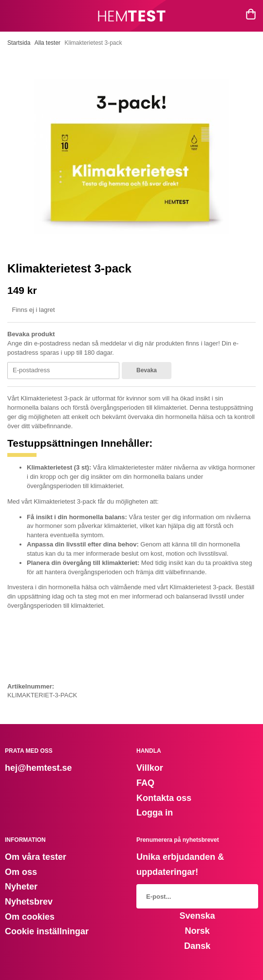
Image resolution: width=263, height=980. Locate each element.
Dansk (197, 946)
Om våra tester (36, 857)
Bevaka (147, 370)
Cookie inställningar (47, 931)
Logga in (155, 813)
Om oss (21, 872)
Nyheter (21, 887)
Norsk (197, 931)
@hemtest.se (45, 768)
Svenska (197, 916)
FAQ (145, 783)
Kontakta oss (164, 798)
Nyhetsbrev (29, 902)
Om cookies (30, 917)
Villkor (150, 768)
